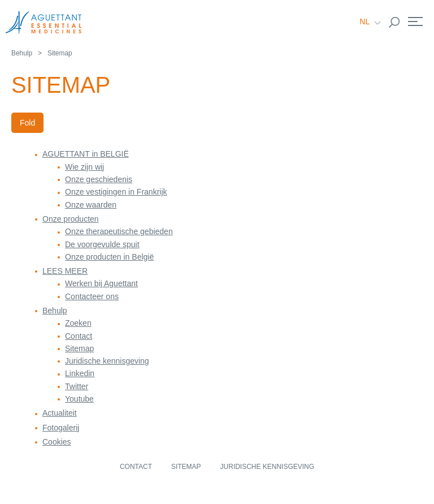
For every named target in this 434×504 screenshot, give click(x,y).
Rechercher (394, 23)
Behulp (22, 53)
